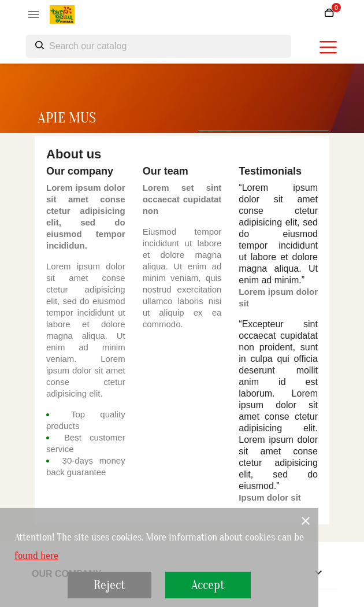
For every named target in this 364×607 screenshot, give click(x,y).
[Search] (159, 46)
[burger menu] (328, 47)
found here (36, 556)
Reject (109, 585)
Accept (208, 585)
